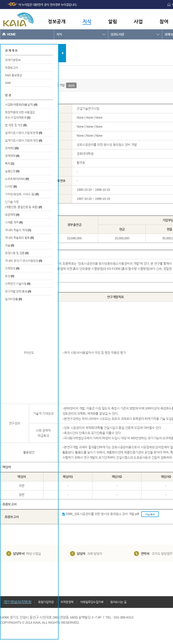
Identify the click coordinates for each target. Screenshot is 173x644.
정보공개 (57, 21)
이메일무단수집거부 (92, 602)
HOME (11, 34)
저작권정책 (67, 602)
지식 (87, 21)
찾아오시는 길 (118, 602)
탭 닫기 (62, 53)
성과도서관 (117, 34)
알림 (113, 21)
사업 (138, 21)
